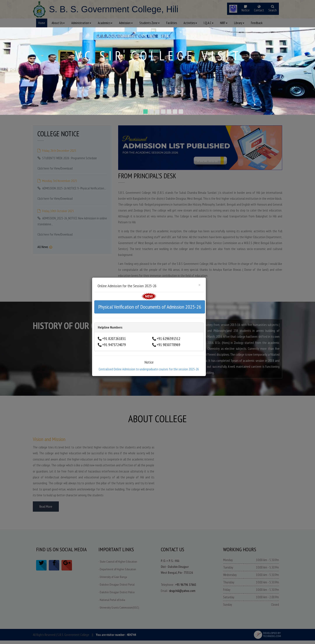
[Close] (199, 285)
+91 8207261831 (114, 339)
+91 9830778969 (168, 345)
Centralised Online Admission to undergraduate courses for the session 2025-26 (149, 369)
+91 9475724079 (114, 345)
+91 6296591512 (168, 339)
